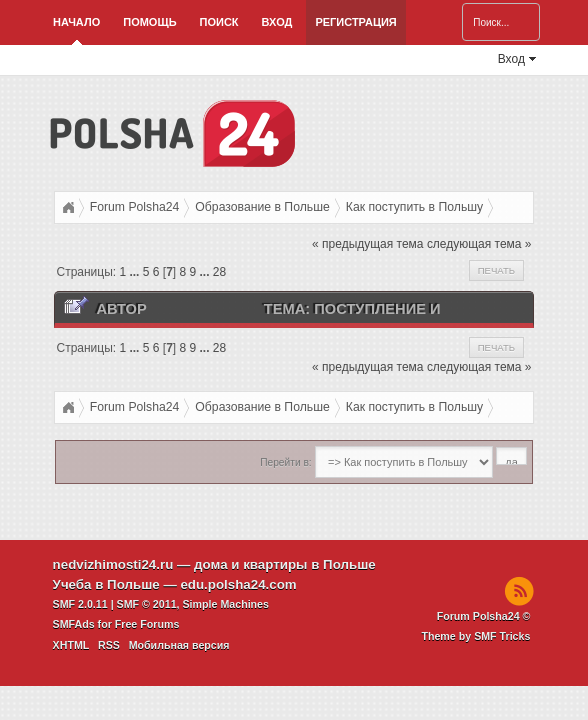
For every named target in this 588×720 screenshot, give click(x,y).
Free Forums (147, 624)
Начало (76, 22)
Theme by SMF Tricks (475, 636)
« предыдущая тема (367, 244)
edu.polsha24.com (238, 584)
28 (219, 272)
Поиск (219, 22)
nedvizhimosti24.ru (113, 564)
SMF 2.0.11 (80, 604)
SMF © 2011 (147, 604)
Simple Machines (226, 604)
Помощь (149, 22)
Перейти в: (285, 462)
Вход (277, 22)
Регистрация (355, 22)
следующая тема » (479, 244)
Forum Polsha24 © (484, 616)
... (135, 272)
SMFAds (74, 624)
